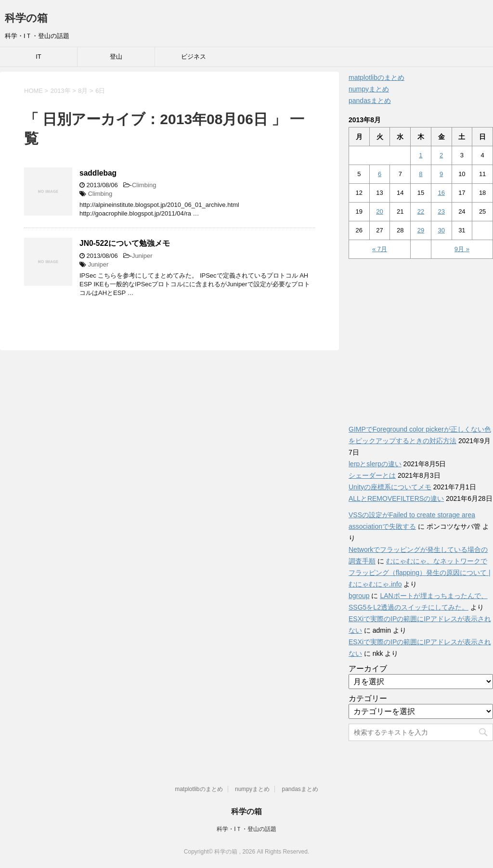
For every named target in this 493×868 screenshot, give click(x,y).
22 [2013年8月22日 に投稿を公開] (421, 211)
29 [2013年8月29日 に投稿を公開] (421, 230)
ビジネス (194, 57)
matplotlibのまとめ (376, 77)
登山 (116, 57)
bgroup (359, 596)
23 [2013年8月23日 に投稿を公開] (441, 211)
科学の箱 (26, 18)
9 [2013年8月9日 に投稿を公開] (441, 174)
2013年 (61, 91)
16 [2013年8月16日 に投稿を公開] (441, 193)
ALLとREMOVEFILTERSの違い (396, 498)
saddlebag (98, 173)
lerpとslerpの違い (375, 464)
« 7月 (380, 249)
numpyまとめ (369, 89)
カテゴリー (368, 698)
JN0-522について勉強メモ (125, 243)
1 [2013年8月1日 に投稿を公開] (421, 155)
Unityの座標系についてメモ (390, 487)
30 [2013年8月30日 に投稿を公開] (441, 230)
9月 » (462, 249)
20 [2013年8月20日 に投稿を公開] (379, 211)
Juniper (142, 256)
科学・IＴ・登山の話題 (246, 829)
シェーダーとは (372, 475)
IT (39, 57)
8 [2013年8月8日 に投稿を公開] (421, 174)
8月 (83, 91)
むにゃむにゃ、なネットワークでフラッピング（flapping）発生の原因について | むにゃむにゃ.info (420, 573)
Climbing (144, 185)
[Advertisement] (421, 336)
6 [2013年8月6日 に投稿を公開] (380, 174)
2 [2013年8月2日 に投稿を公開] (441, 155)
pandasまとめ (370, 101)
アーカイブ (368, 669)
